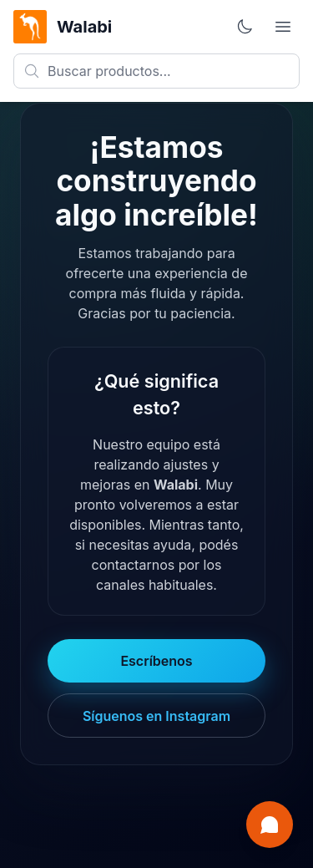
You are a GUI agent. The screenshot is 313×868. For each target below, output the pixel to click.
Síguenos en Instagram (156, 716)
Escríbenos (156, 661)
